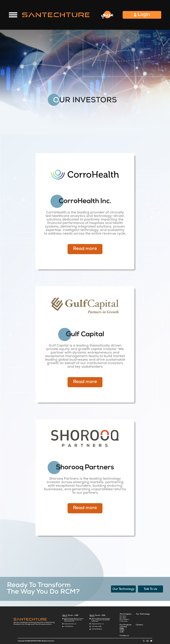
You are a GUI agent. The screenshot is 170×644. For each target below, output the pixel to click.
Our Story (123, 616)
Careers (139, 625)
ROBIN (122, 629)
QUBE (122, 632)
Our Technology (123, 589)
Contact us (124, 636)
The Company (126, 614)
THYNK (122, 630)
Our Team (123, 618)
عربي (107, 14)
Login (142, 15)
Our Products (125, 625)
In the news (123, 621)
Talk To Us (150, 589)
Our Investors (124, 620)
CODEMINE (123, 627)
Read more (85, 249)
